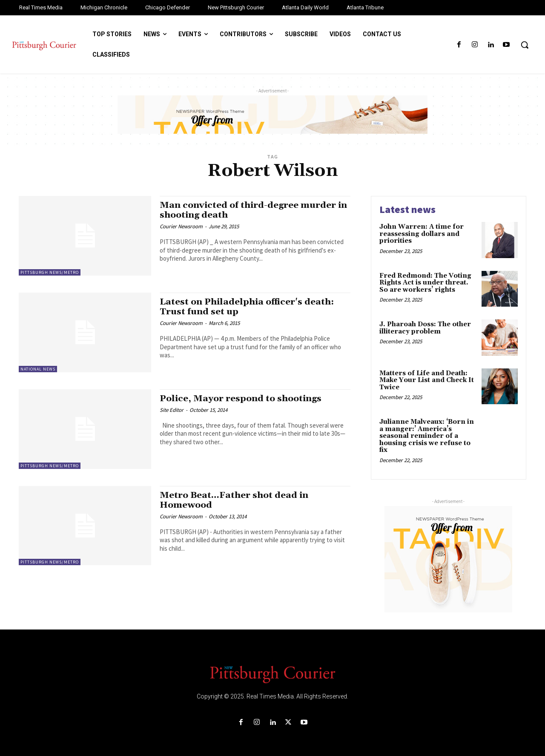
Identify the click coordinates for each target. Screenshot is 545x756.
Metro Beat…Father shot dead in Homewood (235, 500)
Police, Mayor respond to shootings (241, 399)
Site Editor (172, 410)
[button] (525, 45)
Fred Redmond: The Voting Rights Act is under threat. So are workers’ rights (425, 283)
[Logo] (272, 674)
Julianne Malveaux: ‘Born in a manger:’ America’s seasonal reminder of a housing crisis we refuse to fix (427, 436)
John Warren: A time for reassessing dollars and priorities (422, 234)
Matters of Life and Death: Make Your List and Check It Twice (427, 380)
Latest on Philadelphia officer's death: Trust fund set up (247, 307)
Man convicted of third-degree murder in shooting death (254, 210)
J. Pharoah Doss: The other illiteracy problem (425, 328)
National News (38, 369)
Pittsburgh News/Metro (50, 272)
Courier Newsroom (181, 226)
